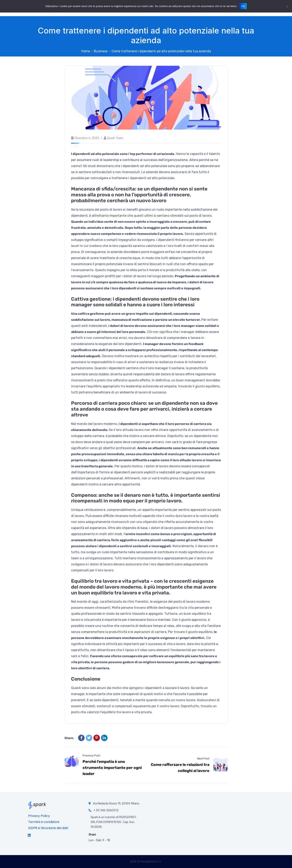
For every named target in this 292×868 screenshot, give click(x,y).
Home (85, 51)
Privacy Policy (39, 816)
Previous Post (91, 756)
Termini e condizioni (44, 822)
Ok (243, 6)
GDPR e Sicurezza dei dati (48, 828)
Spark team (115, 138)
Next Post (203, 759)
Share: (69, 738)
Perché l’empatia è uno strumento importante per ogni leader (112, 768)
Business (101, 51)
